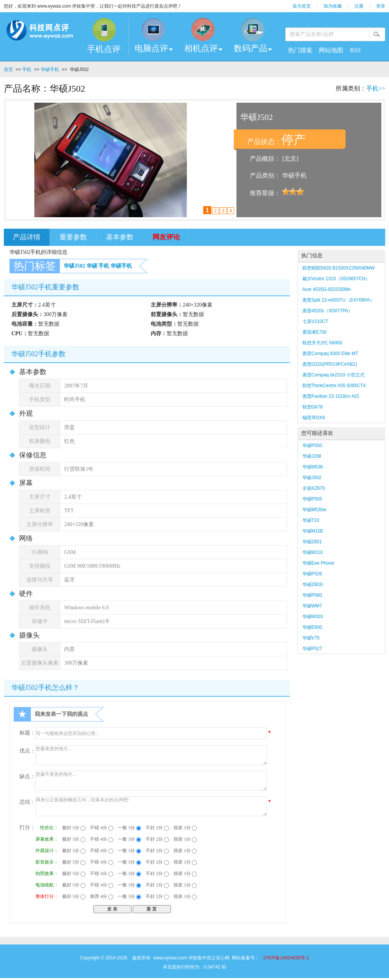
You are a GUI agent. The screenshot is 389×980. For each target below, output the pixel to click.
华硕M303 (313, 617)
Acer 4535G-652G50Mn (327, 289)
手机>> (376, 88)
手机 (27, 69)
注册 (359, 6)
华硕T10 (311, 520)
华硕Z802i (313, 584)
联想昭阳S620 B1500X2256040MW (339, 268)
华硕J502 (74, 266)
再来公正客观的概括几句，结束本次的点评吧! (151, 806)
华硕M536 (313, 467)
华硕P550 (312, 446)
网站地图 (331, 50)
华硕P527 (312, 649)
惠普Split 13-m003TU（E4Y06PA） (338, 300)
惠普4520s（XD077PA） (328, 311)
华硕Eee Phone (318, 563)
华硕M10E (313, 531)
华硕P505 (312, 499)
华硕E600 (312, 627)
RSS (355, 50)
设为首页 (302, 6)
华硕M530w (314, 510)
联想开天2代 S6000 (322, 343)
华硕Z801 (312, 542)
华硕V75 (311, 638)
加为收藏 (333, 6)
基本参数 (120, 237)
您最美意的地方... (151, 755)
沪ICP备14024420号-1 (286, 958)
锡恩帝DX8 (314, 418)
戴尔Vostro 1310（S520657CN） (336, 279)
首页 (8, 69)
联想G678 (313, 407)
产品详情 (27, 237)
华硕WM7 (312, 606)
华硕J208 (312, 456)
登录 (381, 6)
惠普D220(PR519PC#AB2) (330, 364)
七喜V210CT (315, 321)
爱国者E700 (315, 332)
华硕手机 (50, 69)
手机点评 (104, 49)
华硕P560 (312, 595)
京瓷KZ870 (314, 488)
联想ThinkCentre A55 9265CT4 (334, 386)
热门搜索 (300, 50)
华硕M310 (313, 552)
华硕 (92, 266)
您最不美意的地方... (151, 781)
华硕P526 (312, 574)
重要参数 (73, 237)
